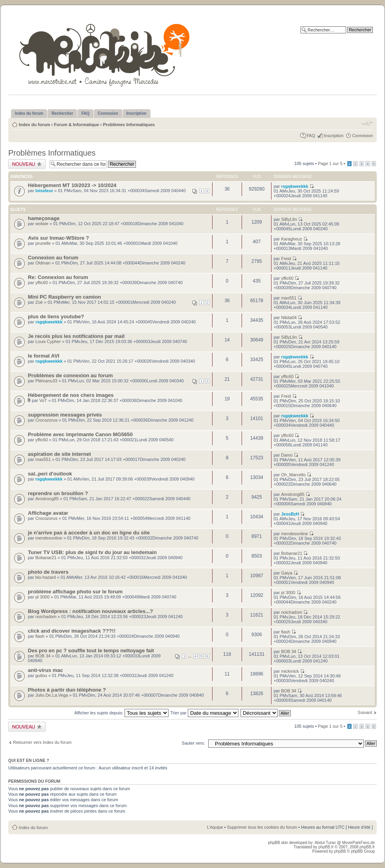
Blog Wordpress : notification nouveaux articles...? (91, 611)
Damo (287, 455)
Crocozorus (46, 420)
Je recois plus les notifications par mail (76, 336)
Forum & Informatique (76, 125)
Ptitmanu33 (46, 381)
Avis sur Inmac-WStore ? (59, 238)
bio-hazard (46, 577)
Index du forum (34, 125)
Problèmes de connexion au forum (70, 375)
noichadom (46, 617)
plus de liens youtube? (56, 317)
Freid (286, 259)
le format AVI (44, 356)
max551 (289, 298)
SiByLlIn (289, 219)
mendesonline (49, 538)
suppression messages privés (65, 415)
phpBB (340, 851)
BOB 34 (43, 656)
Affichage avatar (48, 513)
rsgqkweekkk (294, 186)
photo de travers (48, 572)
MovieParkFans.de (358, 843)
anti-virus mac (45, 670)
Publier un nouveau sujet (27, 164)
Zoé (39, 302)
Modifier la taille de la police (367, 123)
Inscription (334, 136)
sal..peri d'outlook (50, 474)
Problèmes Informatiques (129, 125)
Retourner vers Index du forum (42, 742)
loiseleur (44, 191)
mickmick (290, 671)
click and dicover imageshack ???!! (72, 631)
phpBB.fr (326, 847)
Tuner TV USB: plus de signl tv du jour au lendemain (92, 552)
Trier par (204, 713)
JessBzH (290, 514)
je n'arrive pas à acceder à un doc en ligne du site (89, 533)
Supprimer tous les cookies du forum (262, 827)
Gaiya (287, 573)
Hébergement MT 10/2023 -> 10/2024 (72, 185)
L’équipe (215, 827)
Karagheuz (291, 239)
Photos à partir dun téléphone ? (67, 690)
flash (40, 636)
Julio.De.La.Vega (52, 695)
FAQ (311, 136)
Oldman (43, 263)
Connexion (362, 136)
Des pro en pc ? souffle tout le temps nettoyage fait (91, 651)
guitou (41, 675)
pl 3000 (42, 597)
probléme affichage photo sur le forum (75, 592)
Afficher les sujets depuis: (121, 713)
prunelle (43, 243)
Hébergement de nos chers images (71, 395)
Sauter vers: (193, 743)
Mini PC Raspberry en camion (64, 297)
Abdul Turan (326, 843)
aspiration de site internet (60, 454)
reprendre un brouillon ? (58, 493)
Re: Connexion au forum (58, 277)
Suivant (365, 712)
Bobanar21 (46, 558)
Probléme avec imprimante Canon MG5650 (80, 434)
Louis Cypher (48, 341)
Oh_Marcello (293, 475)
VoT (43, 400)
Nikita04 (289, 317)
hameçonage (44, 218)
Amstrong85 (47, 499)
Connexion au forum (53, 258)
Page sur (330, 163)
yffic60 (42, 283)
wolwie (42, 224)
